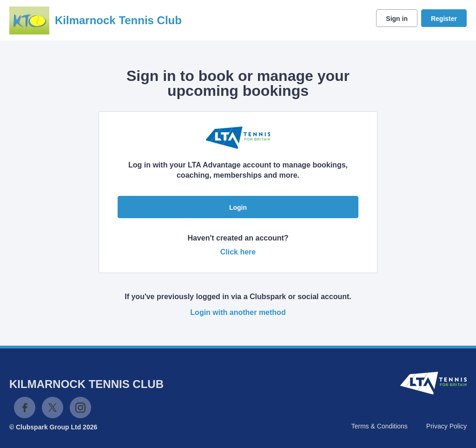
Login (238, 207)
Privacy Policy (446, 426)
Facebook (25, 408)
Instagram (80, 408)
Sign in (397, 19)
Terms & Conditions (379, 426)
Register (444, 19)
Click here (238, 252)
